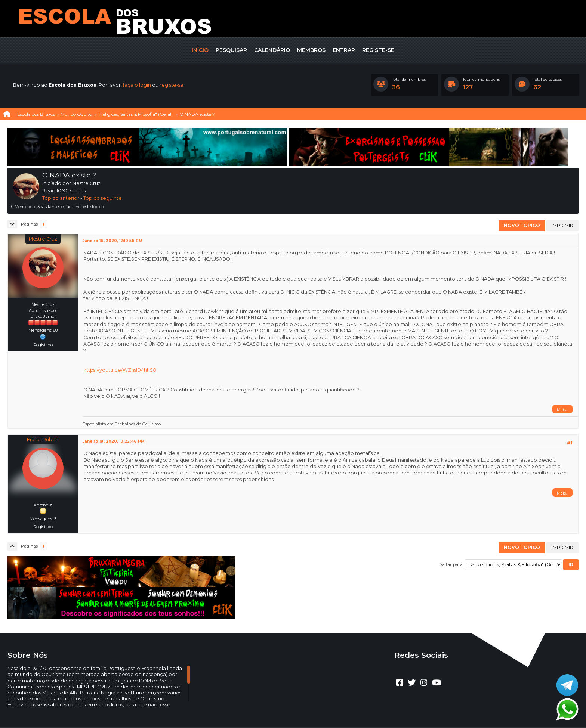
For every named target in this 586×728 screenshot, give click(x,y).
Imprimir (562, 225)
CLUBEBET (284, 705)
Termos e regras (302, 711)
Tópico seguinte (103, 198)
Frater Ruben (43, 439)
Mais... (562, 410)
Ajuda (272, 711)
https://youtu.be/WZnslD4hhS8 (120, 370)
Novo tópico (522, 225)
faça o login (137, 85)
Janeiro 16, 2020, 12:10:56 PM (112, 241)
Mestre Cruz (43, 239)
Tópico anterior (61, 198)
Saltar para (451, 564)
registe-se (172, 85)
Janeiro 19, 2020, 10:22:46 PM (114, 441)
